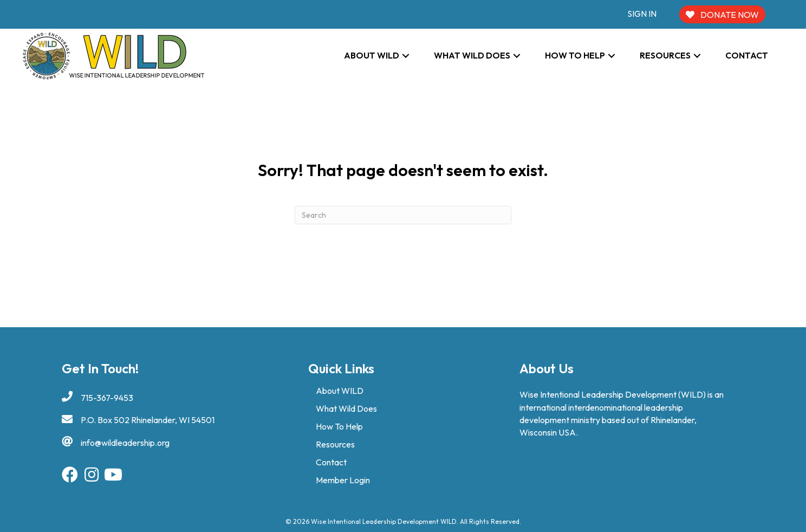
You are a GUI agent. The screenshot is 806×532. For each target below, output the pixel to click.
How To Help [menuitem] (339, 426)
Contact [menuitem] (331, 462)
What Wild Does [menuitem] (346, 408)
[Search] (403, 215)
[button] (406, 56)
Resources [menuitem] (335, 444)
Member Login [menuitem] (343, 480)
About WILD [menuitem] (340, 391)
